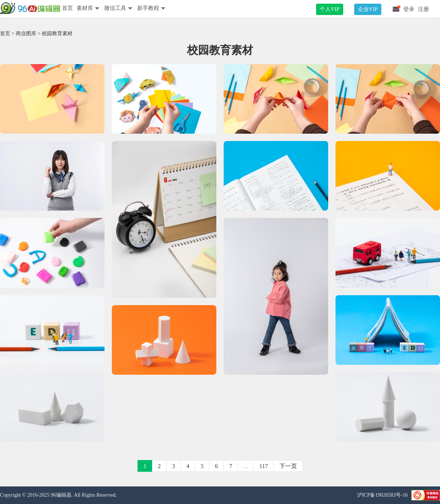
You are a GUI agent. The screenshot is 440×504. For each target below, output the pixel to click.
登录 (409, 9)
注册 (423, 9)
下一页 (288, 466)
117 (263, 466)
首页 (67, 8)
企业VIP (368, 9)
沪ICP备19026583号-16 (382, 495)
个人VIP (330, 9)
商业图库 (26, 34)
